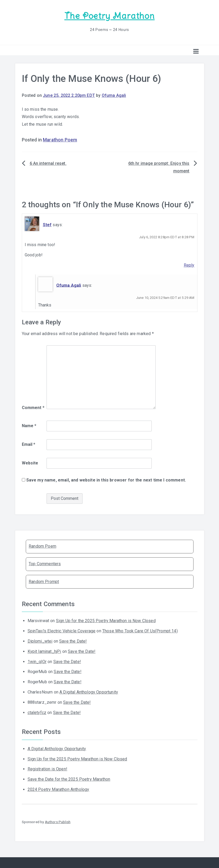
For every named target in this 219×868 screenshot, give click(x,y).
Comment (33, 408)
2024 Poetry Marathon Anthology (58, 789)
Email (29, 444)
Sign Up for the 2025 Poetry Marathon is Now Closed (106, 621)
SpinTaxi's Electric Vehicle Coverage (62, 631)
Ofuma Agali (114, 95)
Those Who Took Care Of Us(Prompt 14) (140, 631)
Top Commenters (45, 564)
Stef (47, 225)
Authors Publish (58, 822)
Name (29, 426)
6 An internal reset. (48, 163)
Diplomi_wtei (40, 641)
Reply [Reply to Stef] (189, 265)
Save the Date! (73, 641)
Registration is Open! (47, 769)
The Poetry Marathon (110, 16)
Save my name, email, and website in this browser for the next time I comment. (106, 480)
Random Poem (42, 546)
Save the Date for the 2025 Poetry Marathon (69, 779)
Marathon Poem (60, 140)
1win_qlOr (37, 662)
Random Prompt (44, 582)
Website (30, 463)
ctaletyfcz (37, 713)
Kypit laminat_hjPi (44, 651)
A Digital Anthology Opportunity (89, 692)
